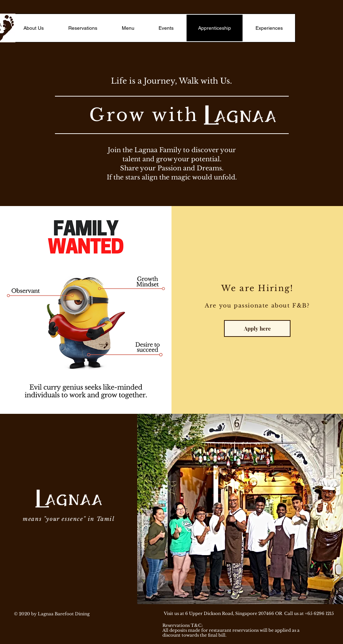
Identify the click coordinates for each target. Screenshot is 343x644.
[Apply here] (257, 328)
